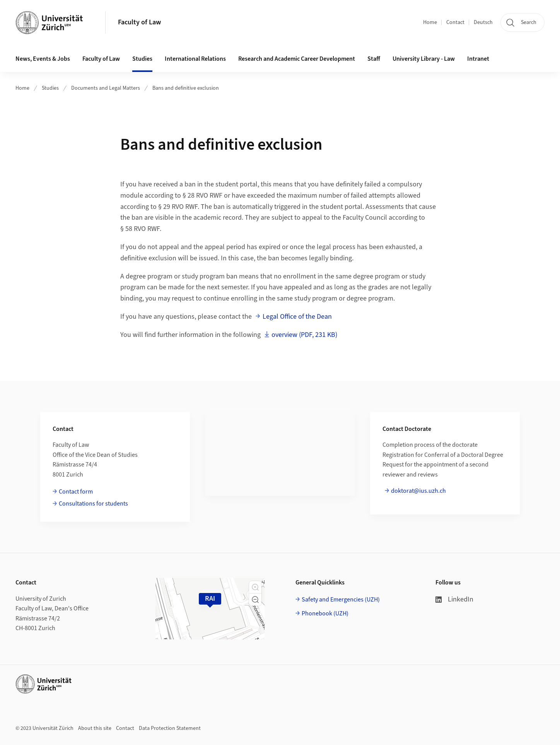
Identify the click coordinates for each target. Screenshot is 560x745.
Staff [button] (374, 59)
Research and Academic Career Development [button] (297, 59)
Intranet (478, 59)
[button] (255, 587)
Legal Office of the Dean (297, 317)
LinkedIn (454, 599)
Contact (455, 22)
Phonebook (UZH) (325, 613)
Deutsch (483, 22)
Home (430, 22)
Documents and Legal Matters (106, 88)
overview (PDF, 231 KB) (304, 335)
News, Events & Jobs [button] (43, 59)
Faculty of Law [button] (101, 59)
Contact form (76, 492)
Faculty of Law (139, 22)
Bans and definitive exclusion (186, 88)
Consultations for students (93, 504)
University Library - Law (424, 59)
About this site (95, 728)
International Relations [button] (195, 59)
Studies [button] (142, 59)
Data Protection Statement (170, 728)
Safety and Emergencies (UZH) (341, 600)
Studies (50, 88)
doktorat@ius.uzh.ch (418, 491)
